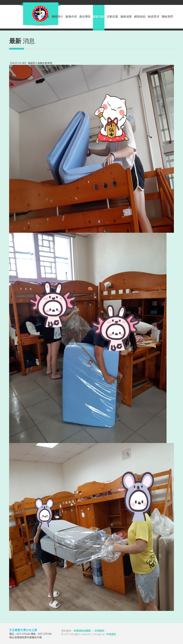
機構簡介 (57, 17)
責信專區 (85, 17)
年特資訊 (111, 634)
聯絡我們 (167, 17)
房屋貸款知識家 (82, 631)
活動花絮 (112, 17)
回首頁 (45, 17)
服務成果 (126, 17)
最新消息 (99, 17)
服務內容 (71, 17)
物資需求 (154, 17)
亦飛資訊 (99, 631)
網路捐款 (140, 17)
